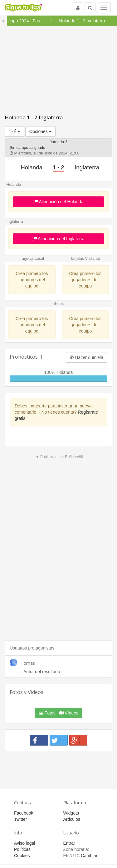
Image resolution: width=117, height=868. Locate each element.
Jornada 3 (58, 142)
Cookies (22, 856)
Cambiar (89, 856)
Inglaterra (87, 167)
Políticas (22, 849)
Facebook (24, 813)
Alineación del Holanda (58, 202)
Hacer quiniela (87, 357)
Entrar (69, 843)
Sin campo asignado (27, 148)
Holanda (32, 167)
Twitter (20, 819)
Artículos (72, 819)
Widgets (71, 813)
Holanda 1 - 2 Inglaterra (34, 117)
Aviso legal (24, 843)
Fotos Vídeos (58, 713)
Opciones (40, 131)
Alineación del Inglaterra (58, 239)
